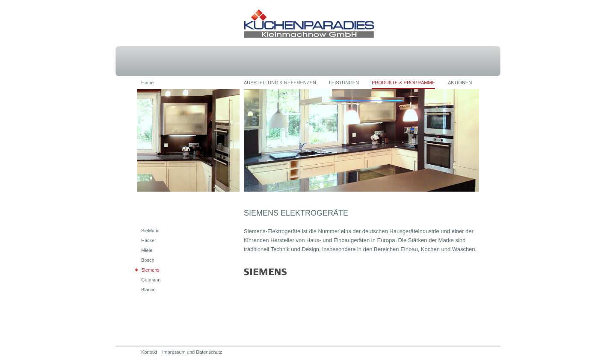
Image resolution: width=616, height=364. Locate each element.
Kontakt (149, 352)
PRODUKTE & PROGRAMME (403, 83)
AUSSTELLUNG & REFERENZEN (280, 83)
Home (147, 83)
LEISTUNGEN (344, 83)
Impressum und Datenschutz (192, 352)
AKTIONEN (460, 83)
